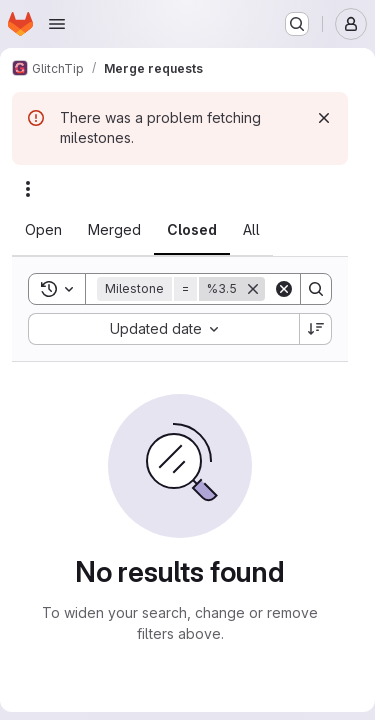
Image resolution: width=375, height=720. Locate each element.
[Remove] (253, 289)
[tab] (43, 230)
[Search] (316, 289)
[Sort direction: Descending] (316, 329)
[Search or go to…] (297, 24)
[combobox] (163, 329)
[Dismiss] (324, 118)
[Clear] (284, 289)
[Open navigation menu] (57, 24)
